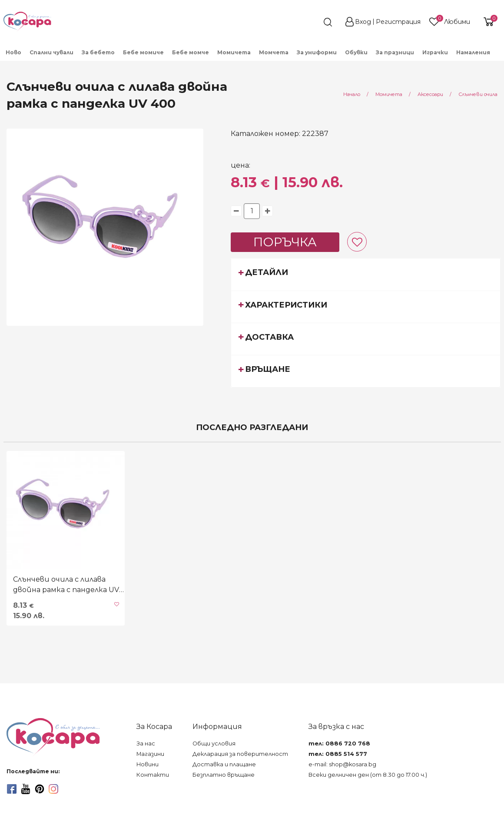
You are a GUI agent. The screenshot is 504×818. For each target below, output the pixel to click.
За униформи (317, 52)
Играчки (435, 52)
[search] (312, 22)
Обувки (356, 52)
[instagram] (53, 789)
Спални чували (51, 52)
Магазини (150, 754)
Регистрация (398, 22)
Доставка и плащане (224, 764)
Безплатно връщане (224, 775)
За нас (146, 743)
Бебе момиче (143, 52)
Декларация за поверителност (240, 754)
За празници (395, 52)
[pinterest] (40, 789)
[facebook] (12, 789)
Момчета (274, 52)
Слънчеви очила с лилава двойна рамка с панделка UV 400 (66, 585)
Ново (13, 52)
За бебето (98, 52)
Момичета (234, 52)
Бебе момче (191, 52)
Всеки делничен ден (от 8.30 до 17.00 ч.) (368, 775)
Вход (363, 22)
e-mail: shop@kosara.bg (342, 764)
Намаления (473, 52)
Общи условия (214, 743)
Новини (148, 764)
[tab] (366, 274)
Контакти (153, 775)
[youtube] (26, 789)
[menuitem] (14, 52)
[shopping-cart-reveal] (487, 22)
